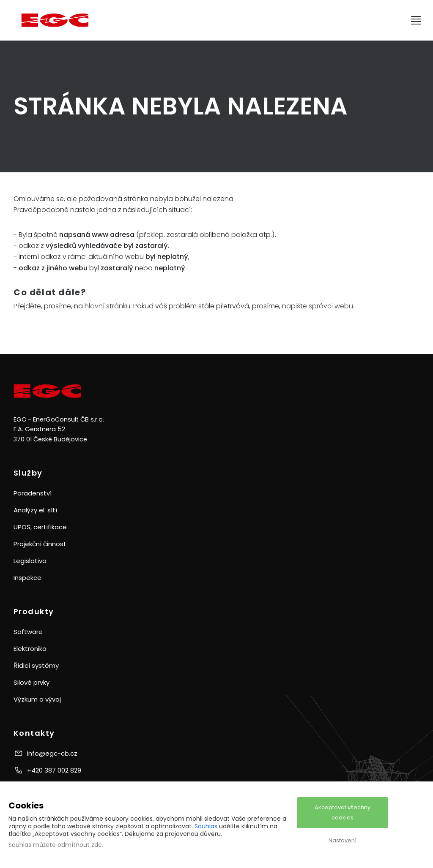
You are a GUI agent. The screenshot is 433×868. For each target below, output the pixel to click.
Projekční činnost (40, 544)
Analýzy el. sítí (35, 510)
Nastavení (343, 840)
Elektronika (30, 649)
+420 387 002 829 (54, 770)
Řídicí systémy (36, 665)
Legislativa (30, 561)
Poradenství (33, 493)
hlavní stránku (107, 306)
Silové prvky (32, 682)
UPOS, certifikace (40, 527)
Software (28, 632)
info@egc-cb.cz (52, 753)
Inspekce (27, 578)
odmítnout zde (80, 845)
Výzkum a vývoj (37, 699)
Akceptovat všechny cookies (343, 812)
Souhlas (206, 826)
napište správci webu (318, 306)
